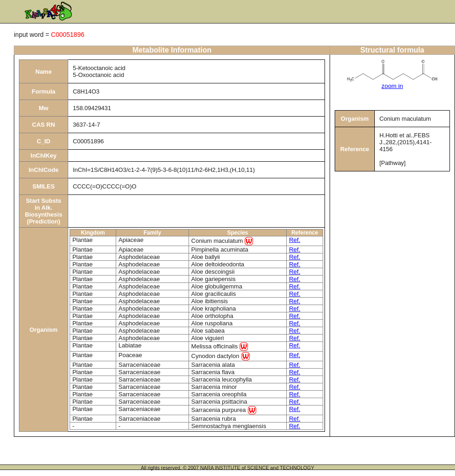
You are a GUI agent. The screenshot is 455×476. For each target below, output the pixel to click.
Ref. (295, 240)
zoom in (393, 86)
